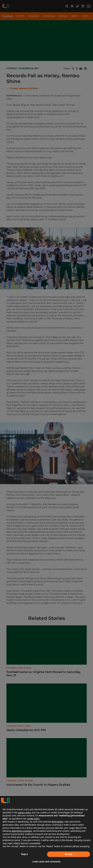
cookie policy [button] (33, 819)
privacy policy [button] (24, 813)
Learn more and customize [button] (46, 862)
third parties (58, 822)
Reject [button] (25, 854)
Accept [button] (69, 854)
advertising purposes (22, 831)
